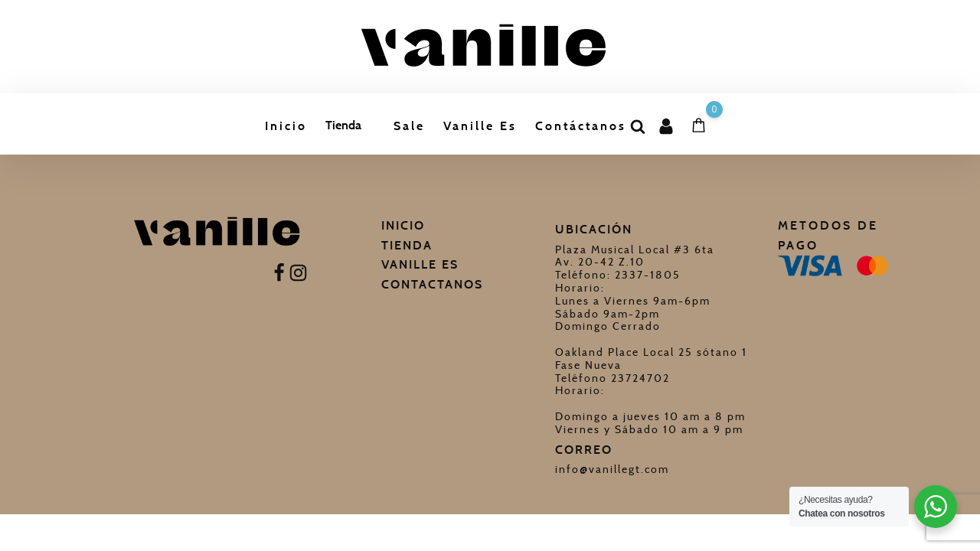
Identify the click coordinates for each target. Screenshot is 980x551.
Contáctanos (581, 126)
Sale (409, 126)
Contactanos (432, 284)
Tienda (343, 125)
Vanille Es (480, 126)
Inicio (286, 126)
